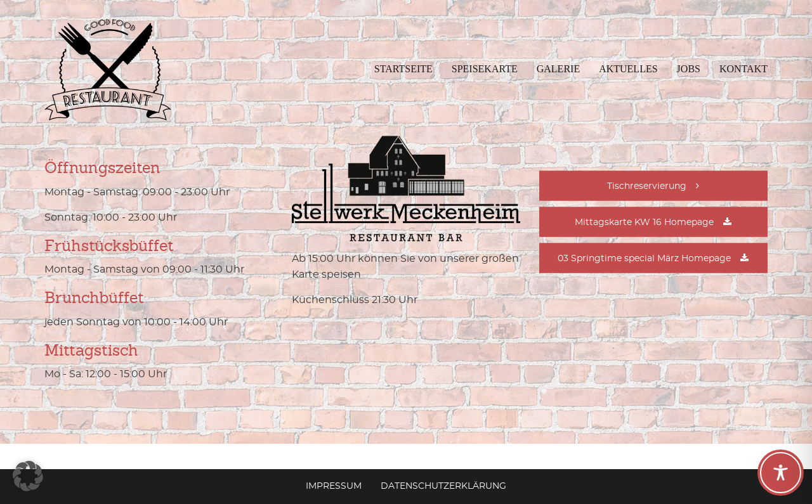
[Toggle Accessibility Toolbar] (781, 473)
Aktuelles (628, 69)
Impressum (334, 486)
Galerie (558, 69)
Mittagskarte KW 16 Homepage (644, 223)
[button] (28, 476)
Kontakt (743, 69)
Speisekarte (485, 69)
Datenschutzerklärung (443, 486)
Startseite (403, 69)
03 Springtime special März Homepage (644, 259)
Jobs (689, 69)
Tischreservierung (647, 186)
